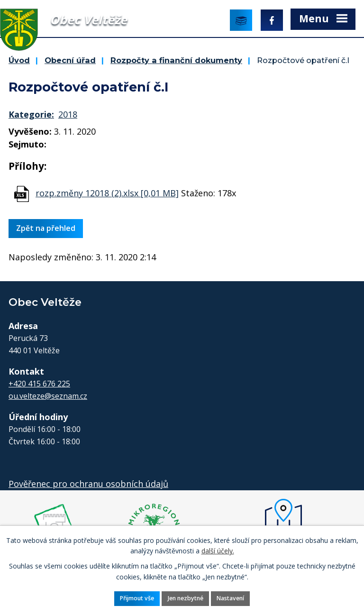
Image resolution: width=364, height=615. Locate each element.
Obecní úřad (70, 60)
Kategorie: (31, 114)
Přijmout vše (137, 598)
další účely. (218, 551)
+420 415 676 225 (39, 384)
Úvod (19, 60)
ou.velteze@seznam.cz (48, 396)
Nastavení (230, 598)
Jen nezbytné (186, 598)
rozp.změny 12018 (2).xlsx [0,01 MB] (107, 193)
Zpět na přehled (46, 228)
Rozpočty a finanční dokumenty (176, 60)
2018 (68, 114)
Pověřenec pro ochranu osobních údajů (88, 484)
